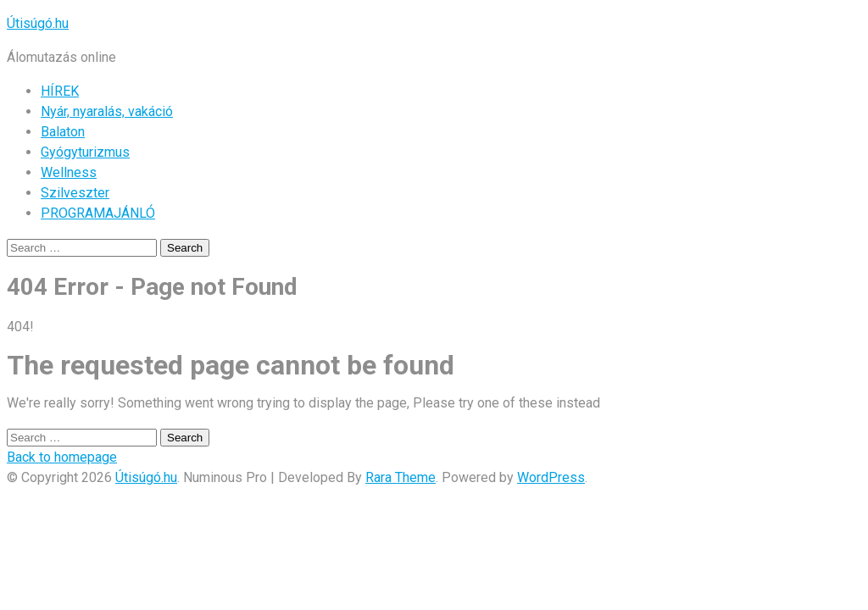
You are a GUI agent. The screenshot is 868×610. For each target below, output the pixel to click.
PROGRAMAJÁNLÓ (98, 213)
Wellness (69, 172)
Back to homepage (62, 457)
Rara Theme (401, 477)
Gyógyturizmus (85, 152)
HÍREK (60, 91)
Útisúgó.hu (38, 23)
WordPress (551, 477)
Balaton (63, 132)
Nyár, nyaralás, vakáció (107, 111)
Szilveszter (75, 193)
